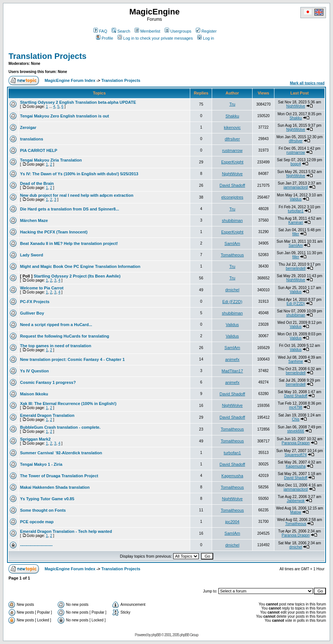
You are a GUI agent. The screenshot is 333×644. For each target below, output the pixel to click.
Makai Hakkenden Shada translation (55, 487)
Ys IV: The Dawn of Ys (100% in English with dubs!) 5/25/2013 (79, 174)
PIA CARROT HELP (39, 150)
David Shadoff (232, 185)
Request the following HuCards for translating (65, 336)
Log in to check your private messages (155, 38)
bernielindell (296, 268)
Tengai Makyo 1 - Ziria (41, 464)
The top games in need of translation (56, 346)
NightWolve (296, 106)
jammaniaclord (296, 187)
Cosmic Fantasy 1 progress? (48, 382)
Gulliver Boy (32, 313)
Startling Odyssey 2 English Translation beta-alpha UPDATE (78, 102)
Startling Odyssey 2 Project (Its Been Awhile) (77, 276)
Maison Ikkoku (34, 394)
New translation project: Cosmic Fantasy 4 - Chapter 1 (72, 359)
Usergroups (178, 31)
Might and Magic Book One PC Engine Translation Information (80, 266)
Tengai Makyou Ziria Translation (51, 160)
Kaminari (296, 223)
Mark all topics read (307, 83)
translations (32, 139)
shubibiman (232, 220)
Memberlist (147, 31)
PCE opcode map (37, 522)
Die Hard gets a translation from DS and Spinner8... (70, 209)
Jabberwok (296, 501)
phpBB (156, 635)
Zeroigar (28, 127)
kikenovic (232, 127)
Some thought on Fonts (43, 510)
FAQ (100, 31)
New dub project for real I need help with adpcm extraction (77, 195)
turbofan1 (296, 211)
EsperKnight (232, 162)
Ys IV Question (34, 371)
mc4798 (296, 407)
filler (296, 234)
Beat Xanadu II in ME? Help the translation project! (69, 243)
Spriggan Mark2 (35, 439)
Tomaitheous (232, 255)
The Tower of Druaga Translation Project (59, 476)
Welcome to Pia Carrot (42, 288)
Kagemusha (296, 466)
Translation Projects (47, 56)
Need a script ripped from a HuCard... (56, 325)
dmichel (232, 290)
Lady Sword (32, 255)
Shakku (232, 116)
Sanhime (296, 361)
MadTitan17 (233, 371)
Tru (232, 104)
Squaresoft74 (296, 455)
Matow (296, 512)
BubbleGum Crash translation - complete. (60, 427)
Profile (105, 38)
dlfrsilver (232, 139)
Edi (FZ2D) (233, 302)
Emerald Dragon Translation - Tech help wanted (66, 531)
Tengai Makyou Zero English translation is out (65, 116)
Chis (296, 419)
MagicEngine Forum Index (70, 80)
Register (206, 31)
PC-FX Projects (35, 302)
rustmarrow (232, 150)
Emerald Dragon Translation (47, 415)
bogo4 (296, 164)
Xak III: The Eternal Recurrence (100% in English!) (68, 404)
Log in (206, 38)
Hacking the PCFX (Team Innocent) (54, 232)
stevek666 (296, 431)
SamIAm (232, 243)
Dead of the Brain (37, 183)
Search (121, 31)
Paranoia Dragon (296, 443)
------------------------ (36, 545)
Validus (296, 199)
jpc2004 (232, 522)
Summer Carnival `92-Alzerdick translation (61, 453)
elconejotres (232, 197)
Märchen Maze (34, 220)
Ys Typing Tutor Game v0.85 (47, 499)
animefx (232, 359)
